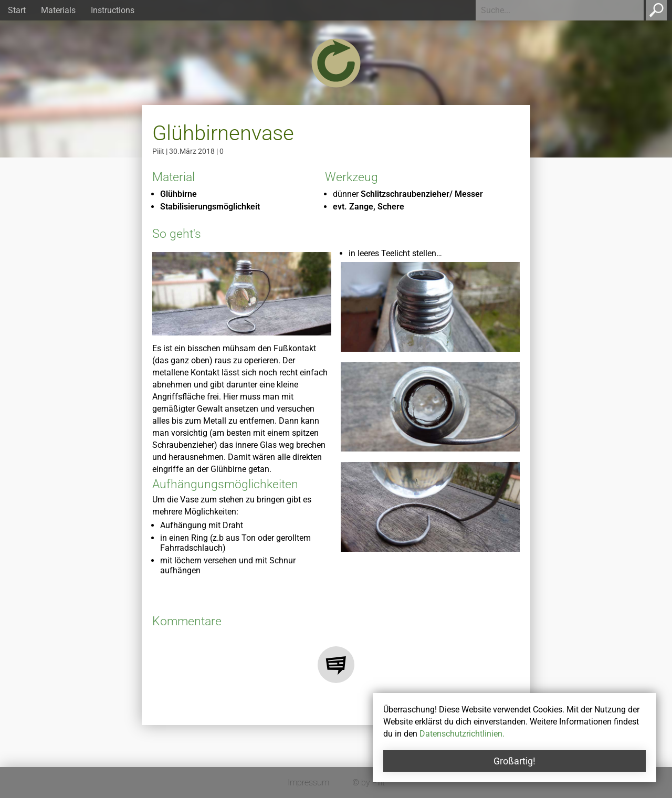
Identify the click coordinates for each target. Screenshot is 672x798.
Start (17, 10)
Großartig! (514, 761)
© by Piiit (369, 783)
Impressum (308, 783)
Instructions (113, 10)
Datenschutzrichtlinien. (462, 734)
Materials (58, 10)
